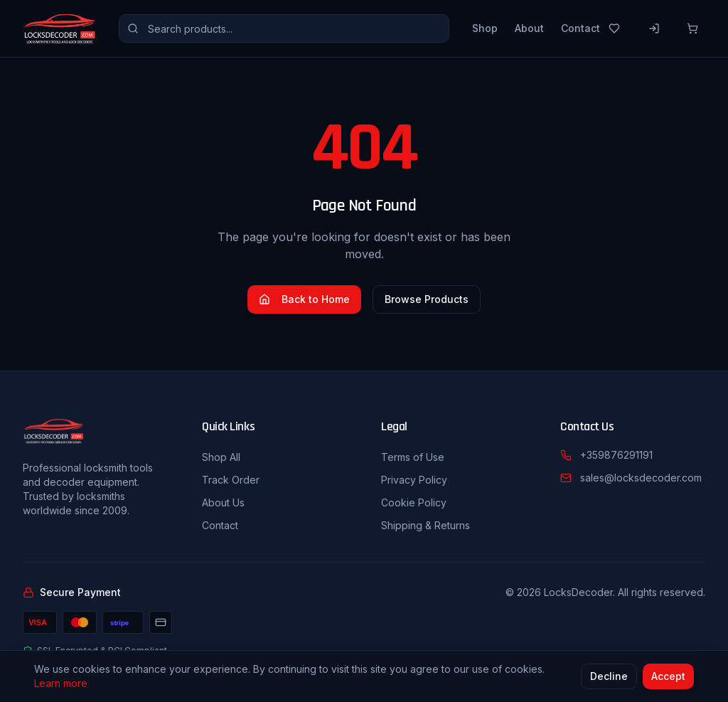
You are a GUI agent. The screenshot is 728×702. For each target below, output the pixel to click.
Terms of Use (413, 457)
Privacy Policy (414, 480)
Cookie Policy (414, 502)
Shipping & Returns (425, 525)
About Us (223, 502)
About (529, 28)
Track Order (231, 480)
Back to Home (304, 299)
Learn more (61, 685)
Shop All (221, 457)
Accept (668, 677)
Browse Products (427, 299)
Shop (485, 28)
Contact (580, 28)
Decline (609, 677)
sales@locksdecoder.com (641, 478)
